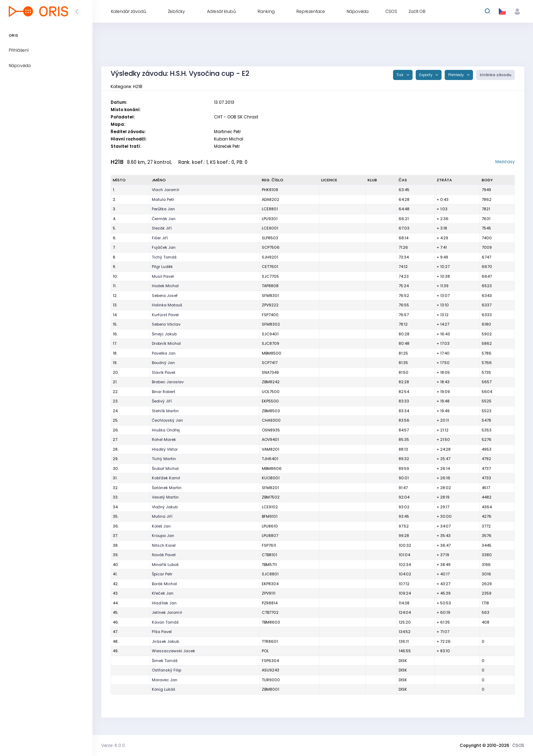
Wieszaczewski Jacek (173, 651)
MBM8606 (272, 468)
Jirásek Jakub (165, 641)
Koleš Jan (161, 526)
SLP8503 (270, 238)
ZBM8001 (271, 689)
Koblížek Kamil (166, 478)
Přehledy (457, 75)
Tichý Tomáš (164, 257)
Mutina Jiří (162, 516)
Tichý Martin (164, 459)
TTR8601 (270, 641)
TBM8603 (271, 622)
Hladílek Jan (164, 603)
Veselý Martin (165, 497)
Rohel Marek (164, 439)
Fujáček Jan (164, 247)
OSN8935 (271, 430)
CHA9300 (271, 420)
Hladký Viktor (165, 449)
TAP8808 (270, 286)
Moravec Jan (165, 680)
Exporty (426, 75)
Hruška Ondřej (166, 430)
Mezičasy (505, 162)
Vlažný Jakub (165, 507)
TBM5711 (269, 565)
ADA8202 (271, 199)
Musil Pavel (163, 276)
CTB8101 (269, 555)
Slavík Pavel (164, 372)
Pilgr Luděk (162, 267)
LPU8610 (270, 526)
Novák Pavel (164, 555)
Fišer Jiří (160, 238)
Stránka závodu (495, 75)
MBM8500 (272, 353)
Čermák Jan (164, 219)
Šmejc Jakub (164, 334)
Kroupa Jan (163, 536)
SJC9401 (270, 334)
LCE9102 (270, 507)
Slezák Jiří (162, 228)
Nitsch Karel (164, 545)
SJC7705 (270, 276)
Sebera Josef (165, 296)
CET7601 (270, 267)
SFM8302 (271, 324)
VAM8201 (271, 449)
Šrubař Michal (165, 468)
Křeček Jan (163, 593)
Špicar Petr (162, 574)
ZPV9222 (270, 305)
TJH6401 (270, 459)
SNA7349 (270, 372)
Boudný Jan (163, 363)
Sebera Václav (166, 324)
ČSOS (518, 745)
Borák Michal (164, 584)
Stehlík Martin (165, 411)
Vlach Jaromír (166, 190)
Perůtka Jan (163, 209)
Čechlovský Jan (167, 420)
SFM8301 (270, 296)
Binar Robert (164, 392)
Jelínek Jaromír (167, 612)
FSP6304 (270, 661)
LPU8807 (270, 536)
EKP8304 (270, 584)
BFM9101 (270, 516)
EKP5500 (270, 401)
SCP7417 (270, 363)
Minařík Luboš (165, 565)
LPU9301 (270, 219)
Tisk (401, 75)
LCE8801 (270, 209)
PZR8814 (270, 603)
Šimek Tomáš (165, 661)
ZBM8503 (271, 411)
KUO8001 (271, 478)
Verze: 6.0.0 (113, 745)
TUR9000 (271, 680)
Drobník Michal (166, 343)
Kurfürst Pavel (165, 315)
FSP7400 (270, 315)
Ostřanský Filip (166, 670)
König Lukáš (164, 689)
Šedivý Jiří (162, 401)
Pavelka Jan (164, 353)
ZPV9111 (269, 593)
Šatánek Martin (167, 488)
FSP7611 (269, 545)
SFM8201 (270, 488)
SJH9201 (270, 257)
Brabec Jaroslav (168, 382)
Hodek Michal (165, 286)
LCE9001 (270, 228)
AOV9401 (270, 439)
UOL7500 (271, 392)
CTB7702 (270, 612)
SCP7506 (271, 247)
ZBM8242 (271, 382)
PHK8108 (270, 190)
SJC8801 (270, 574)
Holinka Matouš (167, 305)
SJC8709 (271, 343)
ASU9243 (271, 670)
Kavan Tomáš (165, 622)
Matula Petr (163, 199)
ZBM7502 (271, 497)
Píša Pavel (162, 632)
